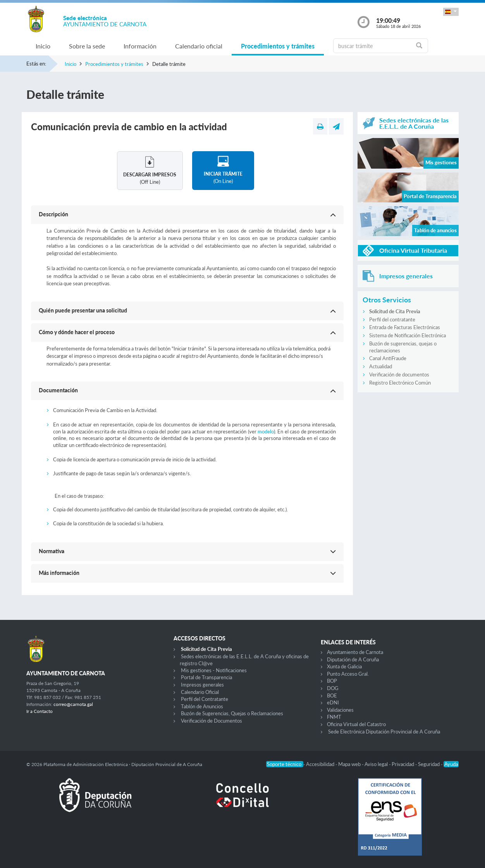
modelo (266, 431)
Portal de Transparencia (206, 677)
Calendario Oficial (200, 692)
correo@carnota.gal (73, 704)
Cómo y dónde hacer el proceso (77, 332)
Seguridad (429, 764)
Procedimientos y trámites (278, 46)
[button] (451, 12)
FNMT (334, 717)
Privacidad (403, 764)
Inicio (43, 46)
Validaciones (340, 710)
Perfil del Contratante (205, 699)
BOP (332, 681)
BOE (332, 695)
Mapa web (350, 764)
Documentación (58, 390)
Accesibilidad (321, 764)
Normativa (52, 551)
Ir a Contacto (40, 711)
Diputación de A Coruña (353, 659)
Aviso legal (377, 764)
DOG (333, 688)
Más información (59, 573)
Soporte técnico (285, 764)
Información (140, 46)
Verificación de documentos (399, 374)
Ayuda (451, 764)
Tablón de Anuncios (202, 706)
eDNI (333, 702)
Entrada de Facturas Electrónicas (405, 327)
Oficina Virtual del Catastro (356, 724)
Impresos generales (202, 685)
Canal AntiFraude (388, 358)
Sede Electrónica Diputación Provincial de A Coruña (384, 732)
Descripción (53, 214)
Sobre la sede (87, 46)
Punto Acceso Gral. (348, 674)
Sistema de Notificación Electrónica (408, 335)
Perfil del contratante (392, 319)
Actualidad (381, 366)
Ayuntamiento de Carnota (355, 652)
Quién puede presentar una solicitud (83, 310)
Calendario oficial (199, 46)
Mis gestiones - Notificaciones (214, 670)
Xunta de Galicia (344, 666)
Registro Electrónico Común (400, 383)
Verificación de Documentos (212, 721)
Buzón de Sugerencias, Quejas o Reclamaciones (232, 713)
